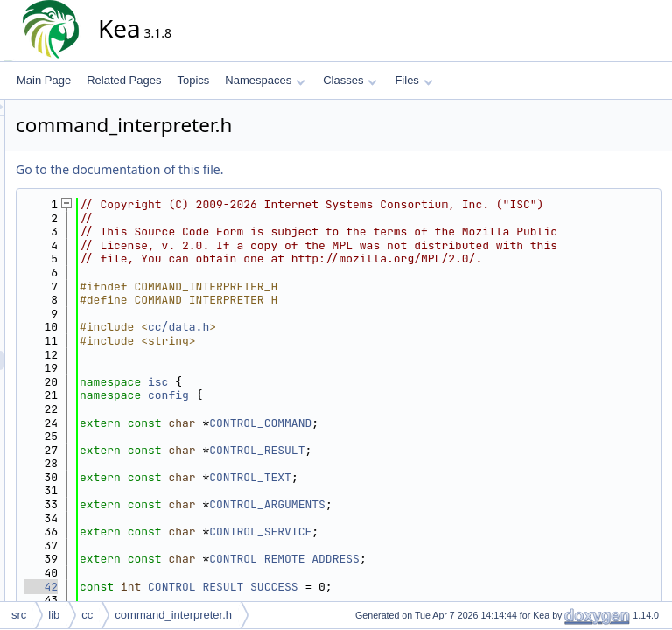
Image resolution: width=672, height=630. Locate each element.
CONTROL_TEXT (408, 518)
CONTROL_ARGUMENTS (425, 546)
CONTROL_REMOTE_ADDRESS (442, 600)
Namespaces (265, 80)
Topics (193, 80)
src (19, 615)
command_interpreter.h (173, 615)
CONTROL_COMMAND (418, 463)
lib (54, 615)
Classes (350, 80)
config (326, 436)
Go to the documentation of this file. (277, 169)
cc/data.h (336, 368)
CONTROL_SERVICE (418, 573)
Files (413, 80)
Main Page (44, 80)
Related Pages (124, 80)
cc (87, 615)
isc (315, 423)
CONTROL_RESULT (414, 490)
